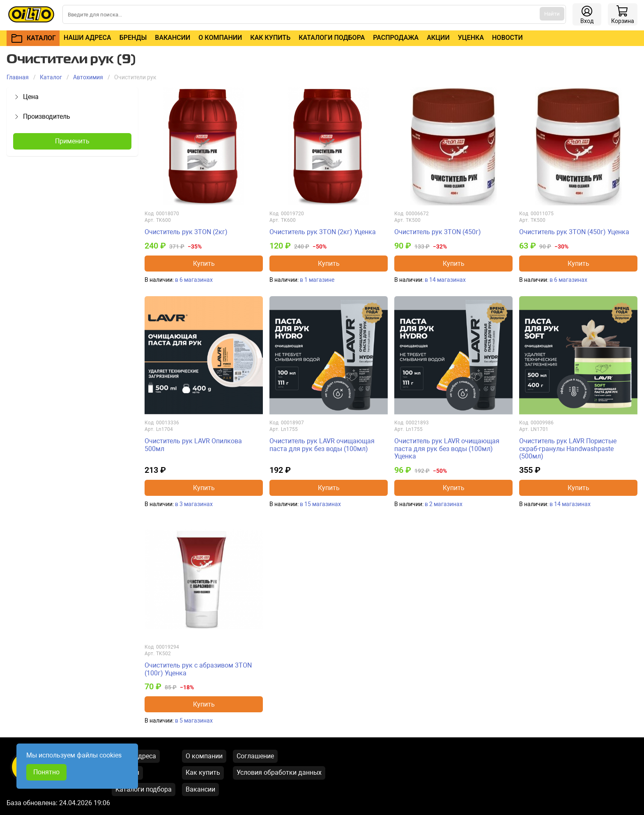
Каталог (51, 77)
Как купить (270, 38)
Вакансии (172, 38)
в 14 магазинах (445, 280)
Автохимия (88, 77)
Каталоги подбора (332, 38)
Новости (507, 38)
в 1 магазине (317, 280)
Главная (18, 77)
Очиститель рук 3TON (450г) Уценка (574, 232)
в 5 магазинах (194, 721)
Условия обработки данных (279, 772)
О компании (220, 38)
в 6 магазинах (194, 280)
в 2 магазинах (444, 504)
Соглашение (255, 756)
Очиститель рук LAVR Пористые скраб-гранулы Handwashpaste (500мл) (568, 449)
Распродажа (396, 38)
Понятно (46, 772)
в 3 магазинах (194, 504)
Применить (72, 141)
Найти (552, 14)
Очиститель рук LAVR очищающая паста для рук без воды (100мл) (322, 445)
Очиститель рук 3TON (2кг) (186, 232)
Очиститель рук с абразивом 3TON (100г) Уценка (198, 669)
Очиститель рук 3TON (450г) (438, 232)
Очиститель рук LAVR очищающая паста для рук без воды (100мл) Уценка (447, 449)
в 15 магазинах (320, 504)
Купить (204, 264)
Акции (438, 38)
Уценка (471, 38)
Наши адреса (87, 38)
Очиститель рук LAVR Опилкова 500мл (193, 445)
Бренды (133, 38)
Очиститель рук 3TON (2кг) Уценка (323, 232)
